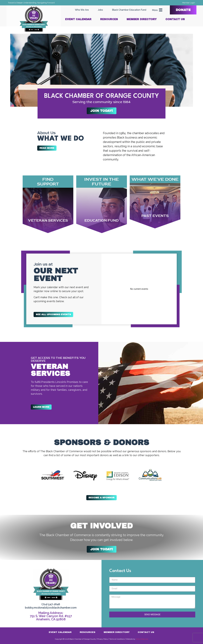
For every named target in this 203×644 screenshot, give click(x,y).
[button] (14, 70)
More (155, 10)
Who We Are (82, 10)
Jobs (100, 10)
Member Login (189, 3)
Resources (109, 19)
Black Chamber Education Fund (129, 10)
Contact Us (175, 19)
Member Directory (142, 19)
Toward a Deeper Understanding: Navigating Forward (31, 3)
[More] (161, 10)
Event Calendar (78, 19)
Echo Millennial (142, 639)
